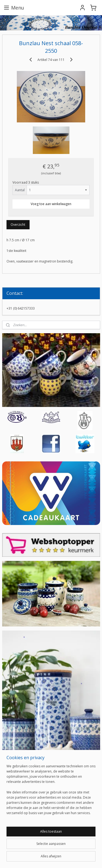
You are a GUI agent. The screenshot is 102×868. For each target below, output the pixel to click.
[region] (51, 792)
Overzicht (18, 225)
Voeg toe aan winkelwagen (51, 204)
